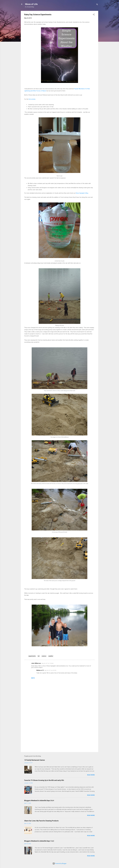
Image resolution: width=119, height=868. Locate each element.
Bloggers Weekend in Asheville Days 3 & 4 (39, 800)
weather (51, 656)
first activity (32, 99)
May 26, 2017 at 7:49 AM (47, 663)
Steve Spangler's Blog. (82, 193)
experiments (32, 656)
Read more (91, 775)
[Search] (97, 5)
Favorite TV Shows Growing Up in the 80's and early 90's (44, 780)
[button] (94, 15)
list (39, 656)
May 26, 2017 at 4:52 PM (50, 670)
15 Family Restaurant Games (35, 760)
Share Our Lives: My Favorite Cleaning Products (41, 821)
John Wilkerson (36, 663)
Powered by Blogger (60, 863)
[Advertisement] (59, 736)
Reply (33, 678)
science (44, 656)
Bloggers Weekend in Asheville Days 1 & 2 (39, 841)
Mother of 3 (40, 670)
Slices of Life (31, 4)
